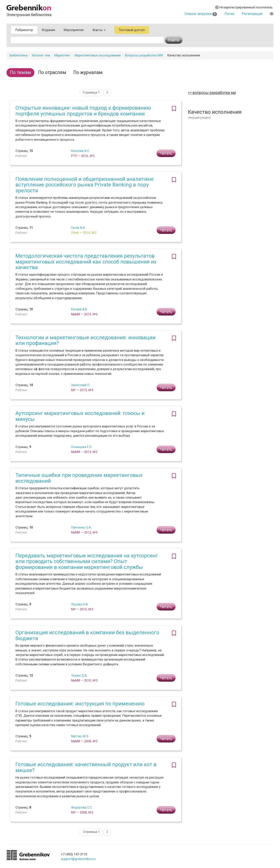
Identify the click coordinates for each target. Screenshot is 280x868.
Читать (166, 153)
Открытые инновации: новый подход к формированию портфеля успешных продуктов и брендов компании (83, 111)
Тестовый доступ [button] (132, 30)
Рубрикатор (24, 30)
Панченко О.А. (81, 527)
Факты (99, 30)
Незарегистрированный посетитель (244, 7)
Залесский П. (81, 385)
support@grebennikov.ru (78, 859)
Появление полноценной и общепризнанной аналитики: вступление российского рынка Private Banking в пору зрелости (85, 185)
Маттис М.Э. (80, 736)
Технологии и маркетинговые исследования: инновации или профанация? (85, 340)
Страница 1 (91, 92)
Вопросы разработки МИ (144, 55)
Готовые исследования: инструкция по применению (80, 704)
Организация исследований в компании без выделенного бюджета (87, 635)
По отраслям (52, 72)
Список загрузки (201, 14)
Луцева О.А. (80, 604)
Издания (48, 30)
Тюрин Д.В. (79, 675)
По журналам (88, 72)
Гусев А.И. (78, 228)
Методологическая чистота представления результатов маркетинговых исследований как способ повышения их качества (86, 262)
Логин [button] (229, 14)
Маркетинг (62, 55)
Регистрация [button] (252, 14)
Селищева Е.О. (82, 447)
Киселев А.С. (80, 151)
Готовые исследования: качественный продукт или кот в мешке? (86, 767)
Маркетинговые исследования (98, 55)
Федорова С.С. (82, 807)
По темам (20, 72)
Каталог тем (41, 55)
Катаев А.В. (79, 309)
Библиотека (19, 55)
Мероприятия (74, 30)
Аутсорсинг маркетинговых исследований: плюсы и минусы (80, 416)
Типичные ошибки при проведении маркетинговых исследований (79, 478)
